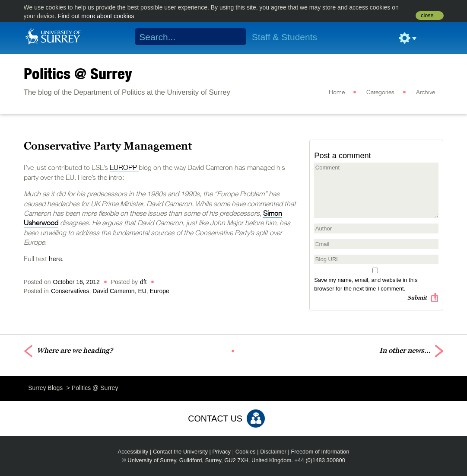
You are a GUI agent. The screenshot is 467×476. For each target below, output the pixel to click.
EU (142, 291)
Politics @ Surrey (78, 73)
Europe (160, 291)
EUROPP (124, 168)
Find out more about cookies (96, 16)
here (55, 259)
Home (337, 93)
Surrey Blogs (45, 388)
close (427, 16)
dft (143, 282)
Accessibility (133, 452)
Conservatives (70, 291)
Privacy (222, 452)
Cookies (246, 452)
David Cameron (113, 291)
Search (234, 37)
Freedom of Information (320, 452)
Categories (380, 93)
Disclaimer (273, 452)
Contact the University (180, 452)
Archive (426, 93)
